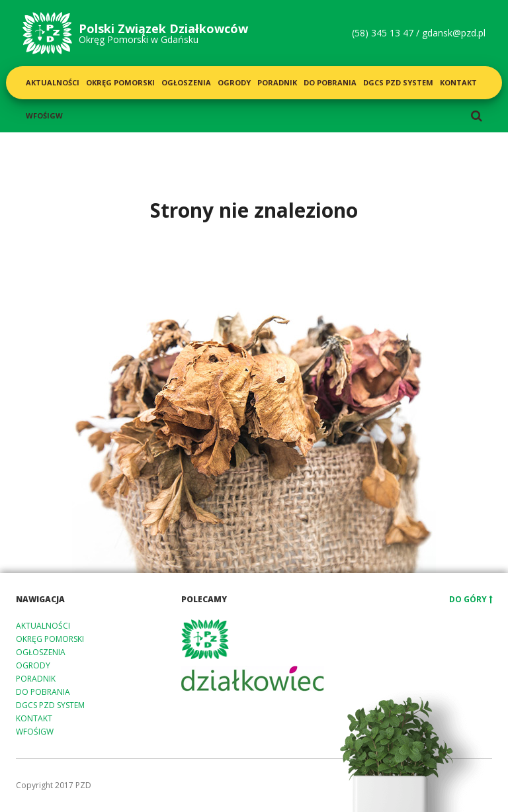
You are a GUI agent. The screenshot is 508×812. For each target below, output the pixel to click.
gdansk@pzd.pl (454, 33)
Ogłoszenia (186, 82)
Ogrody (234, 82)
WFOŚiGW (44, 115)
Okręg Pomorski (120, 82)
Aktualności (53, 82)
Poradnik (277, 82)
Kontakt (458, 82)
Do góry (471, 599)
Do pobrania (330, 82)
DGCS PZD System (398, 82)
